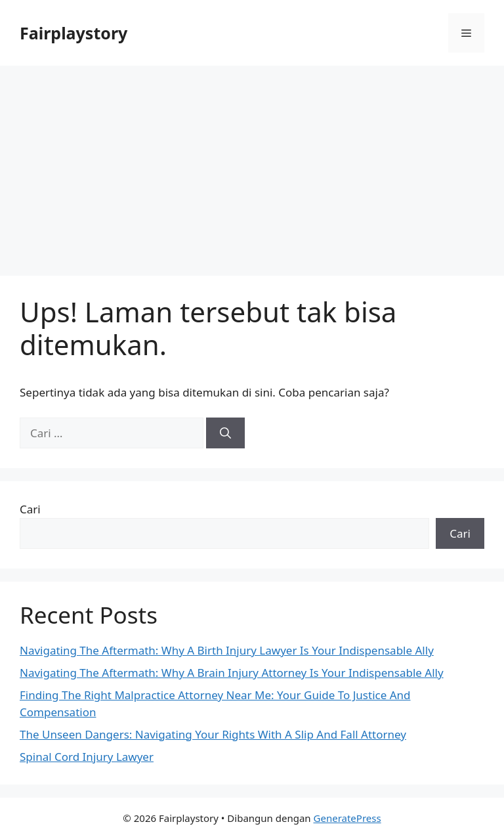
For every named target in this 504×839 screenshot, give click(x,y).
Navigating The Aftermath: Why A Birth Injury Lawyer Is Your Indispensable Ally (227, 650)
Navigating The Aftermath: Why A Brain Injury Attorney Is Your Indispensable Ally (232, 673)
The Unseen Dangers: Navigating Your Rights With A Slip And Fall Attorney (213, 734)
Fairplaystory (73, 33)
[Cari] (225, 433)
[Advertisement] (252, 164)
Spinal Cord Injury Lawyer (87, 757)
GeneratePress (347, 818)
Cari (30, 509)
